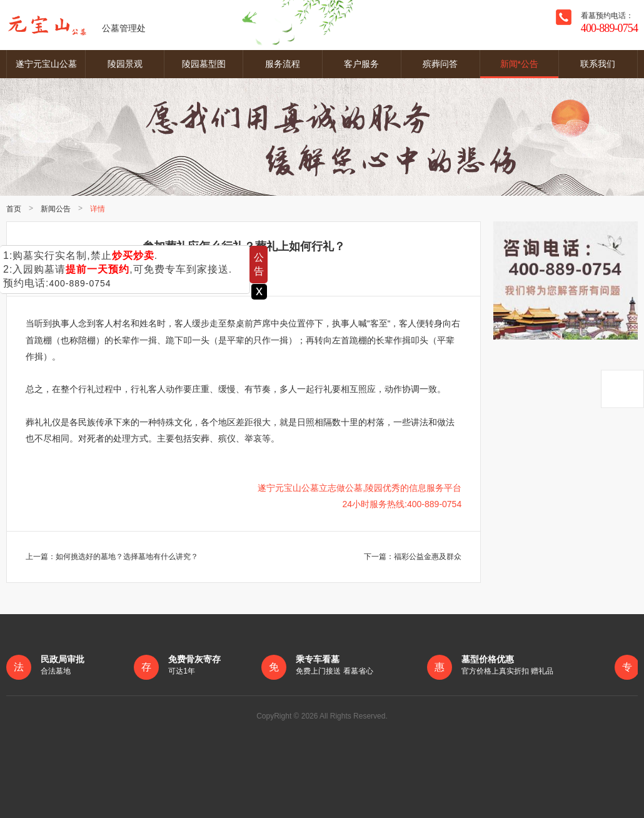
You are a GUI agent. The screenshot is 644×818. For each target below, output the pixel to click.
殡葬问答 (440, 64)
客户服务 (361, 64)
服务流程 (283, 64)
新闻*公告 (519, 64)
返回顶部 (622, 389)
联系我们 (598, 64)
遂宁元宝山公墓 (46, 64)
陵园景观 (125, 64)
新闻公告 (56, 209)
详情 (98, 209)
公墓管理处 (76, 25)
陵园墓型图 (204, 64)
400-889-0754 (80, 283)
